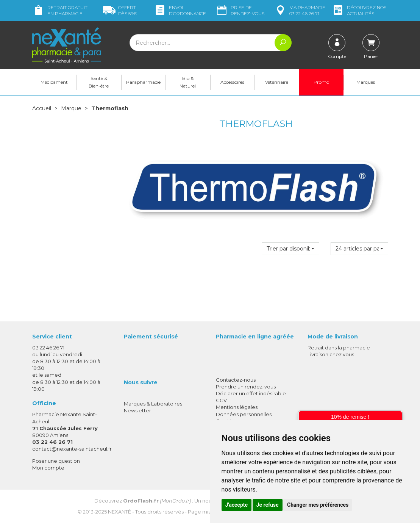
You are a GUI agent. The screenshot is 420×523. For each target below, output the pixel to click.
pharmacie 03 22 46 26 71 (300, 10)
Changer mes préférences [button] (318, 505)
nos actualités (359, 10)
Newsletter (137, 410)
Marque (71, 108)
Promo (321, 82)
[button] (290, 249)
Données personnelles (244, 414)
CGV (221, 400)
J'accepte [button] (237, 505)
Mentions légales (237, 407)
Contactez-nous (236, 380)
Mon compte (48, 468)
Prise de (240, 10)
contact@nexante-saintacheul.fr (72, 449)
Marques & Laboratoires (153, 404)
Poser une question (56, 461)
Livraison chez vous (331, 354)
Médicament (54, 82)
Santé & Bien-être (99, 82)
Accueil (42, 108)
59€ (120, 10)
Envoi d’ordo (180, 10)
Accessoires (232, 82)
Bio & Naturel (188, 82)
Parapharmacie (143, 82)
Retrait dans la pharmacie (339, 348)
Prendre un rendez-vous (246, 387)
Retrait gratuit (60, 10)
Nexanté (119, 512)
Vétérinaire (277, 82)
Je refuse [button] (268, 505)
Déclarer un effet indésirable (251, 393)
